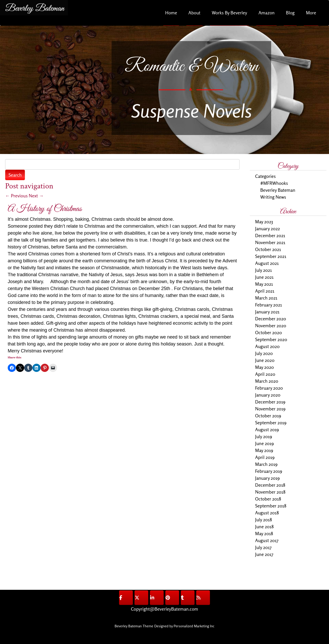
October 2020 (269, 332)
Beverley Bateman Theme (134, 626)
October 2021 (268, 249)
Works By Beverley (230, 13)
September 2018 (271, 506)
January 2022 (268, 228)
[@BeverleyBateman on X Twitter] (141, 598)
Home (171, 13)
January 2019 (268, 478)
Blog (290, 13)
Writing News (273, 197)
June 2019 (265, 443)
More (311, 13)
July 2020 (264, 353)
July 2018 (264, 520)
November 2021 (270, 242)
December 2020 (271, 319)
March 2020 (267, 381)
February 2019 (269, 471)
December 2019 (270, 402)
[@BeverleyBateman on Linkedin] (157, 598)
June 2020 (265, 360)
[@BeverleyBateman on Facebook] (126, 598)
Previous (16, 196)
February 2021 (269, 305)
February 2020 (269, 388)
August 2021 (267, 263)
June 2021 (264, 277)
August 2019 (267, 429)
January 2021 (267, 312)
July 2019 (264, 436)
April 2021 (265, 291)
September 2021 (271, 256)
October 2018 (268, 499)
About (194, 13)
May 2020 (265, 367)
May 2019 (264, 450)
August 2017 (267, 540)
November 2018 (270, 492)
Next (36, 196)
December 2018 (270, 485)
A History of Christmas (45, 209)
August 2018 (267, 513)
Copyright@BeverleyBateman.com (164, 609)
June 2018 (264, 526)
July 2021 (264, 270)
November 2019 (270, 409)
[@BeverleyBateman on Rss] (203, 598)
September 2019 (271, 422)
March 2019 (266, 464)
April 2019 (265, 457)
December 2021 (270, 235)
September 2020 (271, 339)
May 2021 (264, 284)
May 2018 (264, 533)
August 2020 (267, 346)
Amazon (266, 13)
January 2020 (268, 395)
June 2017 (264, 554)
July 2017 (263, 547)
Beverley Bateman (278, 190)
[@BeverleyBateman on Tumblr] (188, 598)
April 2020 (265, 374)
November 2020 (271, 325)
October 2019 (268, 416)
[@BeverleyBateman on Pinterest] (172, 598)
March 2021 (266, 298)
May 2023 (264, 222)
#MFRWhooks (274, 183)
